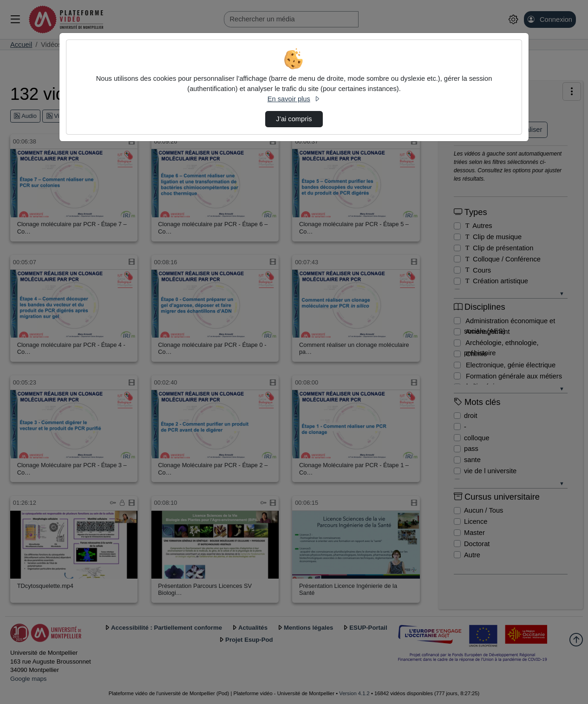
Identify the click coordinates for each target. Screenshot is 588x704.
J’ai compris (294, 119)
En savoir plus (294, 99)
